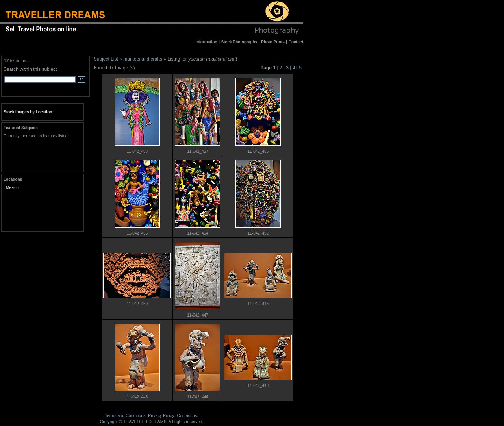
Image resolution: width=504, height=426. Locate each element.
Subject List (106, 59)
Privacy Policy (161, 415)
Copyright (109, 422)
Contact (187, 415)
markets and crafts (143, 59)
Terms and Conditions (125, 415)
